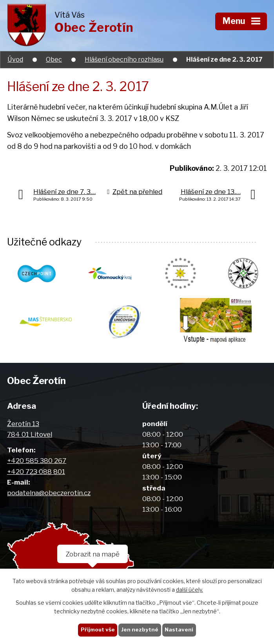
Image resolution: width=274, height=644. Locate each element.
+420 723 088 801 (36, 471)
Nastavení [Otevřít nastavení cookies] (179, 629)
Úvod (15, 59)
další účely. (190, 590)
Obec (54, 59)
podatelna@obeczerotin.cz (49, 493)
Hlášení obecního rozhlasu (124, 59)
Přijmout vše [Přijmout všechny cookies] (98, 629)
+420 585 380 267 (37, 460)
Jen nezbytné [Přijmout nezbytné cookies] (140, 629)
